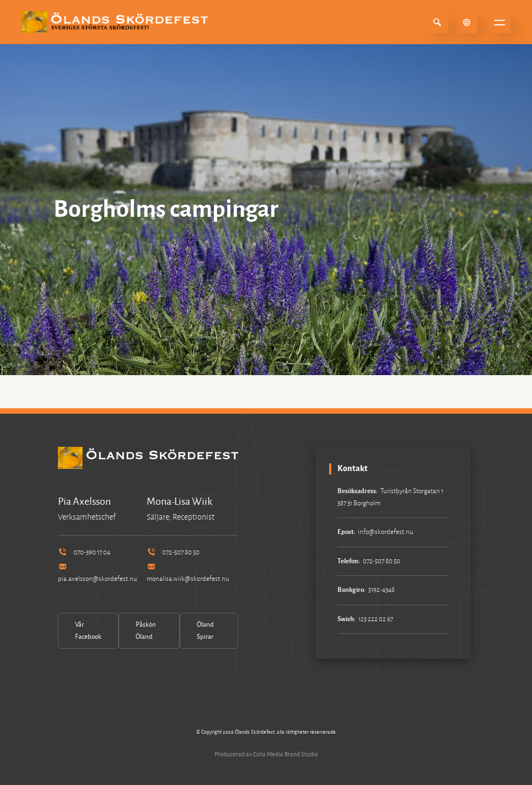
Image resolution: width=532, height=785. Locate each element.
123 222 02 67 (376, 619)
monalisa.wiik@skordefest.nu (188, 573)
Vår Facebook (88, 631)
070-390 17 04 (84, 552)
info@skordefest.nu (386, 532)
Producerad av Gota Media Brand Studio (266, 754)
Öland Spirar (205, 631)
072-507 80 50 (173, 552)
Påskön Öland (146, 631)
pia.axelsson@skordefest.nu (98, 573)
